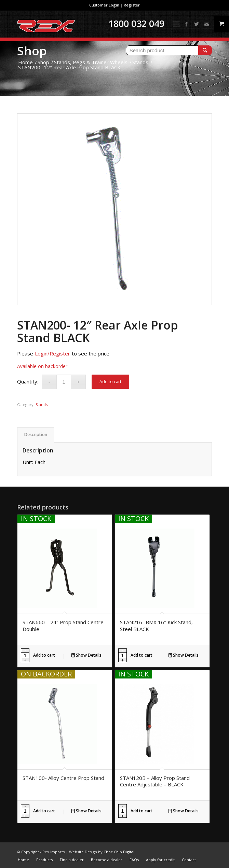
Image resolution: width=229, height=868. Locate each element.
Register (132, 5)
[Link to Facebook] (186, 24)
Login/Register (52, 353)
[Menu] (176, 24)
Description (36, 435)
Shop (32, 51)
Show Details (86, 655)
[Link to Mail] (207, 24)
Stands (42, 404)
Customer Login (104, 5)
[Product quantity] (64, 382)
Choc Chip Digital (119, 852)
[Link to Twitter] (197, 24)
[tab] (36, 435)
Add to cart (110, 382)
